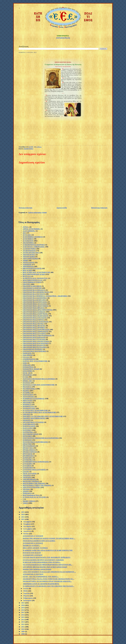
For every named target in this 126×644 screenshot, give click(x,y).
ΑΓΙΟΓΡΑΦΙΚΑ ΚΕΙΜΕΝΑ (33, 237)
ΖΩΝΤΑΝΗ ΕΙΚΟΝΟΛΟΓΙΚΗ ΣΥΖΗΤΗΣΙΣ (39, 379)
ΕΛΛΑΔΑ (26, 357)
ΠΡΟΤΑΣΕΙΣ (27, 454)
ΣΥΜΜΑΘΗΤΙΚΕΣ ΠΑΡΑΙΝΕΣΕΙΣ (36, 462)
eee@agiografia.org (63, 38)
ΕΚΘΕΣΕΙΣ (27, 353)
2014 (23, 620)
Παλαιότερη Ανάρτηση (99, 208)
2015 (23, 617)
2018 (23, 610)
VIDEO (25, 503)
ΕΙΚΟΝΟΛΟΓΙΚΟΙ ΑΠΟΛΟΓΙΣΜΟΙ (36, 341)
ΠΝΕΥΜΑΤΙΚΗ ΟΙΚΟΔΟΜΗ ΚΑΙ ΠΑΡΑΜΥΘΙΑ (41, 438)
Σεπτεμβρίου (28, 529)
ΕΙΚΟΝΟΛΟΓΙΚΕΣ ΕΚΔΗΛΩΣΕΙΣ (36, 316)
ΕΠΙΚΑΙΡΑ (27, 365)
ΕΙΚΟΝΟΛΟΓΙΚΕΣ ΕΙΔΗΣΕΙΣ (34, 312)
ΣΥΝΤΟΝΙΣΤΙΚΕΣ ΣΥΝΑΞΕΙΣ (34, 470)
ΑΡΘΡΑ (25, 261)
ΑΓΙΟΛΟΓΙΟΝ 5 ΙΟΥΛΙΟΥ (33, 555)
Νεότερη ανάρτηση (25, 208)
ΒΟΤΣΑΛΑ (27, 276)
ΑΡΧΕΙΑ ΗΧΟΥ (28, 262)
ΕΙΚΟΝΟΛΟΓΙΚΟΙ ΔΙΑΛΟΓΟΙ (34, 345)
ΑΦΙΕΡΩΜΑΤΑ (28, 266)
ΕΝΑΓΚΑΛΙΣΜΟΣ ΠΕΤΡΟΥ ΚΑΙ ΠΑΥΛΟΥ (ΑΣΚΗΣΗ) (43, 560)
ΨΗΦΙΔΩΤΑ (27, 493)
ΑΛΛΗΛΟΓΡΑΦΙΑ (29, 249)
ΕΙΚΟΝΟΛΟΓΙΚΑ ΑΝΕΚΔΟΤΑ (34, 290)
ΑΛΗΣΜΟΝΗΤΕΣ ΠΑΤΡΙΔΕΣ (34, 245)
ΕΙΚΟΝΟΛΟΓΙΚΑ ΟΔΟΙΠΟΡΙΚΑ (35, 298)
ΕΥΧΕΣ (25, 377)
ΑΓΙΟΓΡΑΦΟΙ (28, 239)
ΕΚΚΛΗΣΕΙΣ (28, 355)
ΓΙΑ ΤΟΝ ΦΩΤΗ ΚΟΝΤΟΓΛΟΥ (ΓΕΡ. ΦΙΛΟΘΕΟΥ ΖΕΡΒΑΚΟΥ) (47, 557)
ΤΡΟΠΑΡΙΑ (27, 477)
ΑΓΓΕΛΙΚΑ (27, 235)
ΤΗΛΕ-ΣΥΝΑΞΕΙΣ (30, 474)
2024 (23, 514)
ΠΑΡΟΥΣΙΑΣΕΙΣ (29, 426)
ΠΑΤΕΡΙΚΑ (27, 430)
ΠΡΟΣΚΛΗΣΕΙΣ (29, 450)
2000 (23, 634)
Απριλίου (27, 593)
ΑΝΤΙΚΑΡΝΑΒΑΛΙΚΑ (31, 253)
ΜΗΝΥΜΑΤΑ (28, 401)
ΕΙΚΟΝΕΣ (26, 284)
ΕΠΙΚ (25, 363)
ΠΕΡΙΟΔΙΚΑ (27, 436)
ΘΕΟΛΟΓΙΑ (27, 387)
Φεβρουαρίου (28, 598)
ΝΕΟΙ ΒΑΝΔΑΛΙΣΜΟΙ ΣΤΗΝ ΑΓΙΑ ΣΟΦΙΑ (39, 541)
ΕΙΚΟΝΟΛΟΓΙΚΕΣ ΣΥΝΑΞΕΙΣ (34, 333)
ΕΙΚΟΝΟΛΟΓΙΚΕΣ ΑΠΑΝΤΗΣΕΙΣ (36, 306)
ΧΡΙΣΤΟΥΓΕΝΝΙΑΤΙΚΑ (32, 487)
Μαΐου (26, 591)
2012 (23, 624)
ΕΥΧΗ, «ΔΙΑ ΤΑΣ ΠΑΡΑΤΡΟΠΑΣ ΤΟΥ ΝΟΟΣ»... (41, 577)
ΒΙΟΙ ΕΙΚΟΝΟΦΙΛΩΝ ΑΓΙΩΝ (34, 274)
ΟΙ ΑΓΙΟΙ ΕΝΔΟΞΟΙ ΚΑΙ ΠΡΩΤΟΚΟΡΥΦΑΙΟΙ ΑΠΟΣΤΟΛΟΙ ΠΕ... (48, 565)
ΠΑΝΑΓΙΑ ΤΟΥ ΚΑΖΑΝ (32, 553)
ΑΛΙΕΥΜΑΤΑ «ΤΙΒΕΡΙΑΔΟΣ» (34, 247)
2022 (23, 519)
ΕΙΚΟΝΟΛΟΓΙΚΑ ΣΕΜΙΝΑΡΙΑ (34, 300)
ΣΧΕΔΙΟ (26, 472)
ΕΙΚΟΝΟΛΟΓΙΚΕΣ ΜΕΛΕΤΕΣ (34, 326)
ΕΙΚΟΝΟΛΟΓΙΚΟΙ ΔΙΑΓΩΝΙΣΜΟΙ (36, 343)
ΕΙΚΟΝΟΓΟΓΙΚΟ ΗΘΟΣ (32, 286)
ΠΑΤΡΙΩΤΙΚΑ (28, 432)
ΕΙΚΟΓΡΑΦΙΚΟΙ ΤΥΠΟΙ (32, 282)
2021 (23, 603)
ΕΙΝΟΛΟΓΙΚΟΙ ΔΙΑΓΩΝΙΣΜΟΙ (34, 351)
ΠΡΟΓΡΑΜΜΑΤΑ (29, 446)
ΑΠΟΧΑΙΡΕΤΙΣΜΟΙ (30, 259)
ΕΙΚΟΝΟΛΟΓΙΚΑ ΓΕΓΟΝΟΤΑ (34, 294)
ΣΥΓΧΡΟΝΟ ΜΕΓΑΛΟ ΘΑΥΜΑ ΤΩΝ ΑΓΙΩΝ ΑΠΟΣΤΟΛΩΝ (45, 567)
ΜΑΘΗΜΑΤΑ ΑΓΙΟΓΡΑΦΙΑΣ (33, 399)
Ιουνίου (26, 589)
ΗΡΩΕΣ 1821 (27, 381)
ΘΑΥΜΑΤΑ (27, 383)
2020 (23, 605)
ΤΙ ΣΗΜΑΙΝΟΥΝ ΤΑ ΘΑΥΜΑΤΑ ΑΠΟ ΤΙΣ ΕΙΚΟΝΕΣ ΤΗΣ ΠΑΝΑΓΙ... (48, 586)
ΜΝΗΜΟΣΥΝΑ (28, 406)
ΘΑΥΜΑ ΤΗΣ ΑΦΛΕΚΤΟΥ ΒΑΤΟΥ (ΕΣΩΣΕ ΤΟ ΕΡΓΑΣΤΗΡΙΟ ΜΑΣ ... (49, 538)
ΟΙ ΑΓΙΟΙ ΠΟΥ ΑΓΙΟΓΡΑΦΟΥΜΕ (35, 410)
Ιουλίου (26, 534)
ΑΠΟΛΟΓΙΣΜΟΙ (29, 257)
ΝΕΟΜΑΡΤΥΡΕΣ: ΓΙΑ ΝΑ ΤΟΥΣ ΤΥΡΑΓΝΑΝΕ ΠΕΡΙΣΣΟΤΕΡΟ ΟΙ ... (49, 579)
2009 (23, 632)
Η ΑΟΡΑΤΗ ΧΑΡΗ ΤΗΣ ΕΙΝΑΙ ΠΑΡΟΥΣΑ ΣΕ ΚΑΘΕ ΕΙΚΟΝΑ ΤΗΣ (48, 550)
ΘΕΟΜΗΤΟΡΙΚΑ (28, 149)
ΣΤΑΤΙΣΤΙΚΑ (28, 460)
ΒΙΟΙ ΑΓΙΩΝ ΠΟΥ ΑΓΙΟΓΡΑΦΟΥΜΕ (36, 272)
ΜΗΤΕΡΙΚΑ (27, 403)
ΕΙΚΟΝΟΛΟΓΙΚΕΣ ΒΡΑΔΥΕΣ (34, 308)
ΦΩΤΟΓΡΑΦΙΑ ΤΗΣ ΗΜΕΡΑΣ (34, 483)
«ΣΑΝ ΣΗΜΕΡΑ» (29, 231)
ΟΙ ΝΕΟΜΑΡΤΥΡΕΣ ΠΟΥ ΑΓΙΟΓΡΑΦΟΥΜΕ (39, 412)
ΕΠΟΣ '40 (26, 373)
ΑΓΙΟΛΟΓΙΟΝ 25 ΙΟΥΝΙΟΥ (33, 574)
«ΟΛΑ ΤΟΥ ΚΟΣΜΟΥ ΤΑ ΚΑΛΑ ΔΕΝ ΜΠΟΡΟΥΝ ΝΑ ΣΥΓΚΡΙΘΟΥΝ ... (49, 572)
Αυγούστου (27, 531)
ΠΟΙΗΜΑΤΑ (27, 440)
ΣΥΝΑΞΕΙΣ (27, 466)
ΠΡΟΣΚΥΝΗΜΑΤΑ (30, 452)
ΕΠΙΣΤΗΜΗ (27, 371)
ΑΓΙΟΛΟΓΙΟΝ (28, 241)
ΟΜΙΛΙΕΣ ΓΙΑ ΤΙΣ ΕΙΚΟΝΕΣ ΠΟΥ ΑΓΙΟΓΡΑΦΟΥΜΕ (43, 416)
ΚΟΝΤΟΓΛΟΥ (28, 395)
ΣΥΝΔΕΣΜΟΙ (28, 468)
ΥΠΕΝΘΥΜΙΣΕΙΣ (29, 479)
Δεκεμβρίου (28, 522)
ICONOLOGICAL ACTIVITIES (34, 497)
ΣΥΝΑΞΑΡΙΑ (28, 464)
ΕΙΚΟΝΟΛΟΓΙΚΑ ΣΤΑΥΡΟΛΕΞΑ (35, 302)
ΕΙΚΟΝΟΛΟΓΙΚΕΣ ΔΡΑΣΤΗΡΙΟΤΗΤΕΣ (38, 310)
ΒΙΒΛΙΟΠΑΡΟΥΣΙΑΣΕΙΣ (32, 268)
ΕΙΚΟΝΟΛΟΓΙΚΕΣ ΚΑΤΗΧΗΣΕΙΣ (36, 322)
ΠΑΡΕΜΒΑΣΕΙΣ (29, 424)
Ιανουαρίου (27, 600)
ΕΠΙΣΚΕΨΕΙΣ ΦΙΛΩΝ (31, 369)
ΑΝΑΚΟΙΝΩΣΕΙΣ (29, 251)
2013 (23, 622)
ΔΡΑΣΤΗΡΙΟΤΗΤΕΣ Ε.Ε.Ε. (33, 280)
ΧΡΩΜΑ (26, 491)
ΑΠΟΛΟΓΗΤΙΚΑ (29, 255)
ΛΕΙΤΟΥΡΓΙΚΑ (28, 397)
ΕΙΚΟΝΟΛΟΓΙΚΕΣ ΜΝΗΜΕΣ (34, 328)
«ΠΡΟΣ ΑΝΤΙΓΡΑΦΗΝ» (31, 229)
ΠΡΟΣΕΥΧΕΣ (28, 448)
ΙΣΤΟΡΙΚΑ (27, 393)
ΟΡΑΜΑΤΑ (27, 420)
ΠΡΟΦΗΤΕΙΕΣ (28, 456)
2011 (23, 627)
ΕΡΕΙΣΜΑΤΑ (28, 375)
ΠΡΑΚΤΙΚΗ (27, 444)
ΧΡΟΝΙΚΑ (27, 489)
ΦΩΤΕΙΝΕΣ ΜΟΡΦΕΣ (31, 481)
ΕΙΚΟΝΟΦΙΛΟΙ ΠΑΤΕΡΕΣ (33, 349)
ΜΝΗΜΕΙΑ (27, 404)
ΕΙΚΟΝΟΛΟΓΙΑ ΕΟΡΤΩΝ (32, 288)
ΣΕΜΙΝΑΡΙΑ (27, 458)
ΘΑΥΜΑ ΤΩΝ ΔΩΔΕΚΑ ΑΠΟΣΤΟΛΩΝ (37, 569)
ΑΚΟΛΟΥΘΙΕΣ (28, 243)
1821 (24, 233)
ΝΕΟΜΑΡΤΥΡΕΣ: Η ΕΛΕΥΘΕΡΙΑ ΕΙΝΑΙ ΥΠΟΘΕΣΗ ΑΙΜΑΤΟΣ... (47, 581)
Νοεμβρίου (27, 524)
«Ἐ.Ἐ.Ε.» (26, 227)
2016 (23, 615)
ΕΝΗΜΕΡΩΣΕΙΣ (29, 359)
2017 (23, 612)
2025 (23, 512)
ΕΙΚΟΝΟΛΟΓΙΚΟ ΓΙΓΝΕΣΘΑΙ (34, 339)
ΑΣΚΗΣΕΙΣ (27, 264)
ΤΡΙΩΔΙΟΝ (27, 476)
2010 (23, 629)
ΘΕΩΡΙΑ (26, 391)
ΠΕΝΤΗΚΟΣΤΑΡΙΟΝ (31, 434)
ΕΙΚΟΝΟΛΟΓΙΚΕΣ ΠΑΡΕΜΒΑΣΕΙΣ (36, 330)
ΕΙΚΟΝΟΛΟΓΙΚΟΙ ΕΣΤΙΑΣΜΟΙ (35, 347)
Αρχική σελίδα (62, 208)
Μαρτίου (27, 596)
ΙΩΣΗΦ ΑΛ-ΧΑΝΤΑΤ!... (32, 546)
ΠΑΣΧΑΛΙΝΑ (28, 428)
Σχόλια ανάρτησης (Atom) (37, 212)
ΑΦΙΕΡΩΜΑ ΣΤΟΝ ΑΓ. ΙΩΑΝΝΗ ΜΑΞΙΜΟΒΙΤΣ (41, 584)
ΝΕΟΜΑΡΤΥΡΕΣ (29, 408)
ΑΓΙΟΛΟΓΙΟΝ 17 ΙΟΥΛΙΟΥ (33, 536)
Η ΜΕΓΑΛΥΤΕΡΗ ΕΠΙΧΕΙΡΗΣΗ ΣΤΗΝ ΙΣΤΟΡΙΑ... (42, 562)
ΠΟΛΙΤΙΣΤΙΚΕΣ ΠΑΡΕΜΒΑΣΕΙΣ (35, 442)
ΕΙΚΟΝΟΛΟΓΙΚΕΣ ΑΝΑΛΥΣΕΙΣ (35, 304)
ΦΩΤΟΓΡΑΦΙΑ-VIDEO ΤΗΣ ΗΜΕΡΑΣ (37, 485)
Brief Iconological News (31, 495)
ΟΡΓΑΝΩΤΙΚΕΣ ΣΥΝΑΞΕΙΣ (33, 422)
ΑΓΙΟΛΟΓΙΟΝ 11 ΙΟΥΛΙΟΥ (33, 543)
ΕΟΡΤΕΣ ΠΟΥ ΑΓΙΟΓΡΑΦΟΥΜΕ (35, 361)
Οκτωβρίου (28, 526)
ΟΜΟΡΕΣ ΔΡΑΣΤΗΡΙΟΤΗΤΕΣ (34, 418)
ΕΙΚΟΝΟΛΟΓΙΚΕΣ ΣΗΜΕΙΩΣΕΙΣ (35, 332)
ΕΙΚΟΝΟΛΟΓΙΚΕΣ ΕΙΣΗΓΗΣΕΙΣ (35, 314)
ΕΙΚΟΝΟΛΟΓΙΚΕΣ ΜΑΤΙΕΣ (33, 324)
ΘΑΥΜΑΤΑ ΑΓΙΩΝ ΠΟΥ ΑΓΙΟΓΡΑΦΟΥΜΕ (39, 385)
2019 (23, 608)
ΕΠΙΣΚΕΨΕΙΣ (28, 367)
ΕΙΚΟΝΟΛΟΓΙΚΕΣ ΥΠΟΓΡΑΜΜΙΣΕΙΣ (37, 335)
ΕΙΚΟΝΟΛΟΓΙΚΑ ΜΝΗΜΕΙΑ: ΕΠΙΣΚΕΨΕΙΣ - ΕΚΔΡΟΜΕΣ (45, 296)
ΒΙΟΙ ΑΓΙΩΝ (27, 270)
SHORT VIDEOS (29, 501)
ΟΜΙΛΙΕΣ (26, 414)
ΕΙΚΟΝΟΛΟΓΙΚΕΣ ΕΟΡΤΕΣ (33, 320)
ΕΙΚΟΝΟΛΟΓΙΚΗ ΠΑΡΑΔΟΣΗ (34, 337)
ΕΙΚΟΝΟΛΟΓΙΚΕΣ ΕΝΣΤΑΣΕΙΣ (35, 318)
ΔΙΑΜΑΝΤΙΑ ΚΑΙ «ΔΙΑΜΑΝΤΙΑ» (35, 278)
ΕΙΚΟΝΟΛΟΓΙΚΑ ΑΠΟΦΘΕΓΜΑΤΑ (36, 292)
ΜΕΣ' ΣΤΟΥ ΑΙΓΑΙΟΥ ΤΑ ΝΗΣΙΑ (35, 548)
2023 (23, 517)
